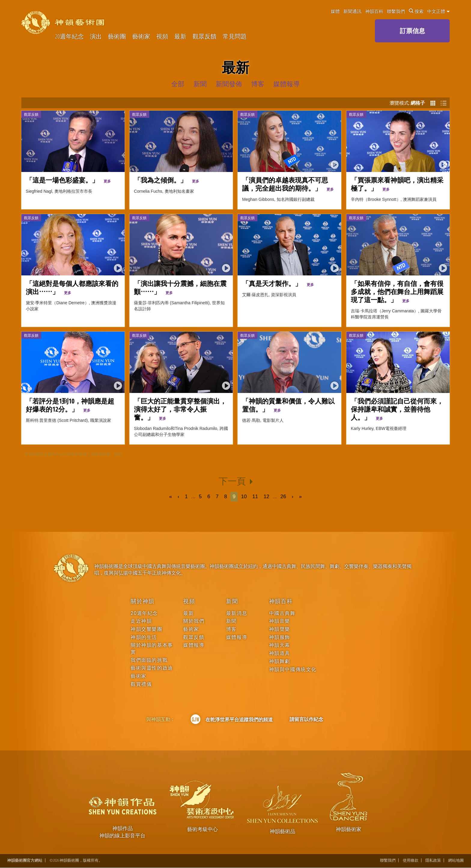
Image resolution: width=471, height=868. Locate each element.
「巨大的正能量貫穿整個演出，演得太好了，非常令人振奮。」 (180, 409)
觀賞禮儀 (141, 684)
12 (267, 497)
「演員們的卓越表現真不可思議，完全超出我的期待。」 (288, 184)
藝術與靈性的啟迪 (152, 668)
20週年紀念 (69, 37)
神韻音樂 (280, 621)
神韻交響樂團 (146, 629)
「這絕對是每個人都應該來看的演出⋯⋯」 (72, 287)
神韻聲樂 (280, 629)
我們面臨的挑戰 (149, 660)
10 (244, 497)
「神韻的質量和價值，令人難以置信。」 (288, 405)
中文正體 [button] (438, 11)
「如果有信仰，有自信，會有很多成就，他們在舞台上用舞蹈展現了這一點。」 (397, 292)
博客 (231, 629)
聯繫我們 (396, 11)
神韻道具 (280, 653)
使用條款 (411, 861)
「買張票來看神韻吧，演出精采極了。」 (397, 184)
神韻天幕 (280, 645)
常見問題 (235, 37)
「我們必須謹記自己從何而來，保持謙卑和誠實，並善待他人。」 (397, 409)
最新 (180, 37)
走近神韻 (141, 621)
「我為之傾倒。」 (167, 180)
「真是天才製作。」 (278, 283)
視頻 (162, 37)
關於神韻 (143, 601)
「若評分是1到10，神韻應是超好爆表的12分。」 (70, 405)
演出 (96, 37)
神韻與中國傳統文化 (293, 669)
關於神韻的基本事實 (152, 648)
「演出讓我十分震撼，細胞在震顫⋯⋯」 (180, 287)
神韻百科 (374, 11)
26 (283, 497)
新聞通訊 (352, 11)
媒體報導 (194, 645)
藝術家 (141, 37)
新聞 (232, 601)
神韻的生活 (144, 637)
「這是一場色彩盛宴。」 (68, 180)
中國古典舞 (282, 613)
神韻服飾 (280, 637)
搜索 (416, 11)
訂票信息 (412, 31)
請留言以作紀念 (306, 719)
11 (255, 497)
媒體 (335, 11)
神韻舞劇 (280, 661)
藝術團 (117, 37)
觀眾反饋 (205, 37)
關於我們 (194, 621)
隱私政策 (433, 861)
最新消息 (237, 613)
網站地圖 (456, 861)
